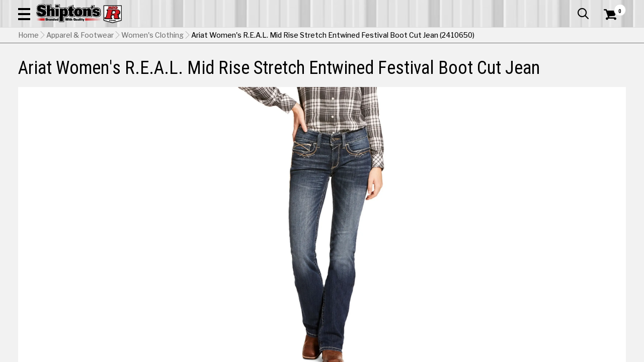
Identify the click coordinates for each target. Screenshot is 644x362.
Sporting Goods (562, 68)
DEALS (612, 68)
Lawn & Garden (438, 68)
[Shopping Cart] (609, 36)
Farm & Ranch (230, 68)
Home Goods (290, 68)
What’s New (570, 8)
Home (28, 86)
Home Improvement (363, 68)
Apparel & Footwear (57, 68)
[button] (360, 36)
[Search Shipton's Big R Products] (292, 36)
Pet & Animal (500, 68)
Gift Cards (525, 8)
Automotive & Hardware (150, 68)
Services (612, 8)
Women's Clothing (152, 86)
